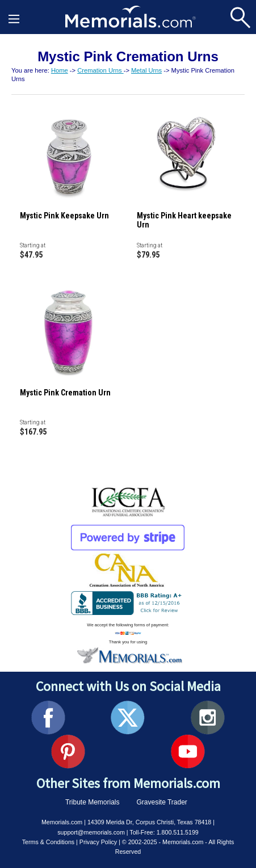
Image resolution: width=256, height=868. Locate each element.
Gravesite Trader (162, 802)
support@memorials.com (91, 832)
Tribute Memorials (93, 802)
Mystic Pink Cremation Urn (65, 393)
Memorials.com (62, 822)
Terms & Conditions (48, 842)
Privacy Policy (98, 842)
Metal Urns (146, 70)
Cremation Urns (100, 70)
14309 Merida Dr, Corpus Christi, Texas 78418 (149, 822)
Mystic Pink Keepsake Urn (64, 216)
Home (60, 70)
